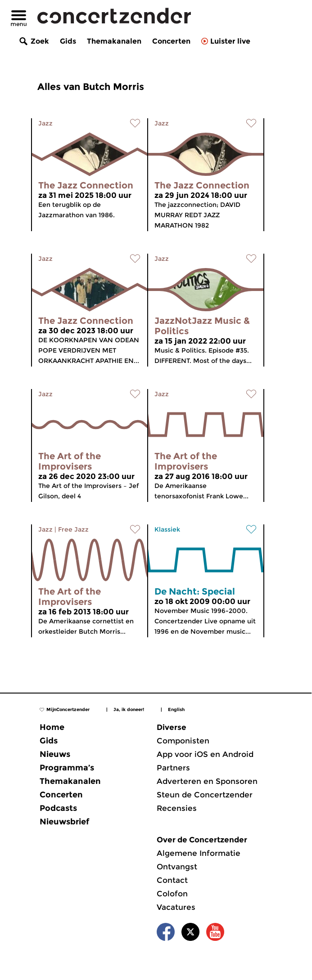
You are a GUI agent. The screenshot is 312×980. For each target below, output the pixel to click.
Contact (172, 880)
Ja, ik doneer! (129, 709)
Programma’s (67, 768)
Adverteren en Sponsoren (207, 781)
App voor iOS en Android (205, 754)
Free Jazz (73, 529)
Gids (68, 41)
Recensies (177, 808)
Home (52, 727)
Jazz (45, 123)
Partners (173, 768)
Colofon (172, 894)
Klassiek (167, 529)
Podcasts (58, 808)
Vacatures (176, 907)
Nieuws (55, 754)
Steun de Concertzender (205, 795)
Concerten (171, 41)
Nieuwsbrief (64, 822)
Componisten (183, 741)
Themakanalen (114, 41)
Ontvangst (177, 867)
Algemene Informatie (199, 853)
